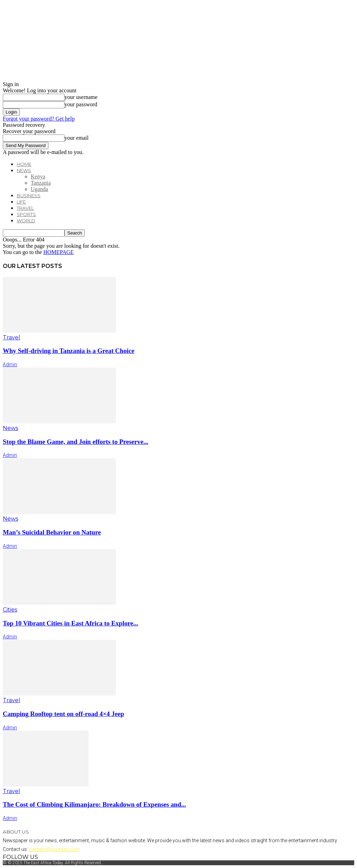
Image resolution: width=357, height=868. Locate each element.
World (26, 221)
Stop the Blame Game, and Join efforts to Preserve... (75, 442)
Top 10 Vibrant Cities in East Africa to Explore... (70, 623)
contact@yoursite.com (54, 849)
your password (81, 104)
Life (21, 202)
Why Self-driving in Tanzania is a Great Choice (69, 351)
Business (29, 195)
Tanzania (41, 183)
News (24, 170)
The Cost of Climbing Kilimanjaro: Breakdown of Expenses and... (94, 804)
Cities (10, 610)
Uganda (39, 189)
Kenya (38, 176)
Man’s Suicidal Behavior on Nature (52, 532)
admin (10, 364)
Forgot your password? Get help (39, 119)
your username (81, 97)
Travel (25, 208)
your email (77, 138)
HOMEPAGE (58, 252)
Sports (26, 214)
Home (24, 164)
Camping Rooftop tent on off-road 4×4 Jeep (63, 714)
